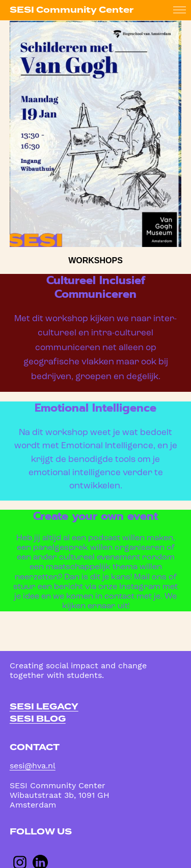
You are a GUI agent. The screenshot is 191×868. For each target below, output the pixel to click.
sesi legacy (44, 707)
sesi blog (38, 719)
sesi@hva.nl (33, 766)
